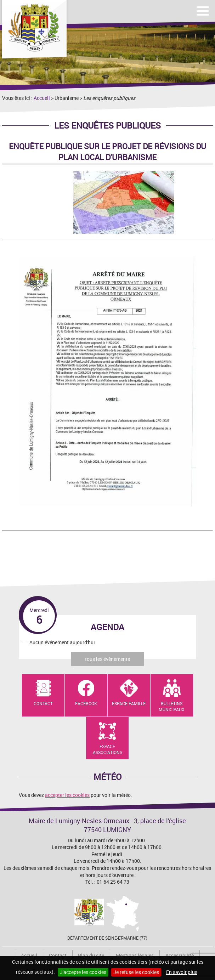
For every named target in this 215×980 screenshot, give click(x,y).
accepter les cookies (67, 795)
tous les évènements (107, 659)
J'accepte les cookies (83, 972)
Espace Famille (129, 703)
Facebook (86, 703)
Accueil (42, 98)
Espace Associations (107, 749)
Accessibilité (180, 955)
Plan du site (91, 955)
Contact (43, 703)
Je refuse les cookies (136, 972)
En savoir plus (182, 972)
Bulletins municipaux (172, 706)
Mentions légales (135, 955)
